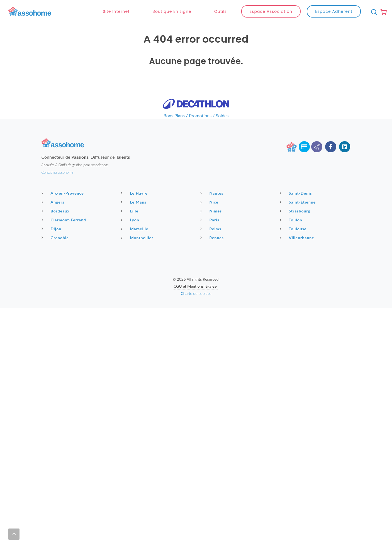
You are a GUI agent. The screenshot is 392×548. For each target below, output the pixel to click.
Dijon (52, 229)
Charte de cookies (196, 293)
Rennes (213, 238)
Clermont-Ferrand (65, 220)
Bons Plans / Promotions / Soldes (196, 115)
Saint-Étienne (299, 202)
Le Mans (134, 202)
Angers (54, 202)
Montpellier (138, 238)
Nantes (213, 193)
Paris (211, 220)
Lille (130, 211)
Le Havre (135, 193)
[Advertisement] (196, 347)
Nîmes (212, 211)
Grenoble (56, 238)
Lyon (131, 220)
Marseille (135, 229)
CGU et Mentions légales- (196, 286)
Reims (211, 229)
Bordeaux (56, 211)
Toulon (292, 220)
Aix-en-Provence (63, 193)
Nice (210, 202)
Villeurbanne (298, 238)
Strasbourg (296, 211)
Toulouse (294, 229)
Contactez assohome (58, 172)
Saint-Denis (297, 193)
